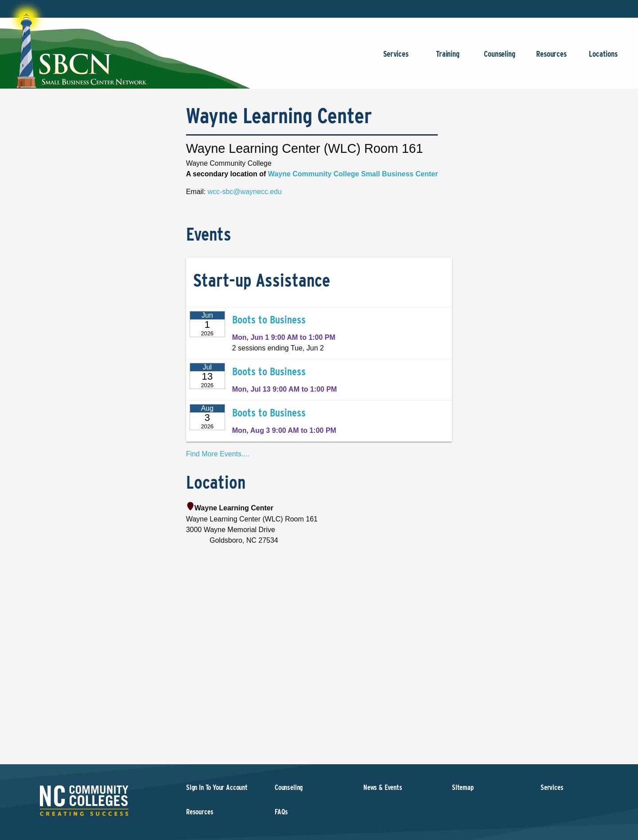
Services (396, 58)
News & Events (383, 787)
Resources (551, 58)
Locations (603, 58)
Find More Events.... (218, 454)
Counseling (500, 58)
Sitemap (463, 787)
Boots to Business (269, 320)
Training (448, 58)
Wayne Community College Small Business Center (353, 174)
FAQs (281, 812)
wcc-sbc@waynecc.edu (245, 192)
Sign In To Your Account (217, 787)
